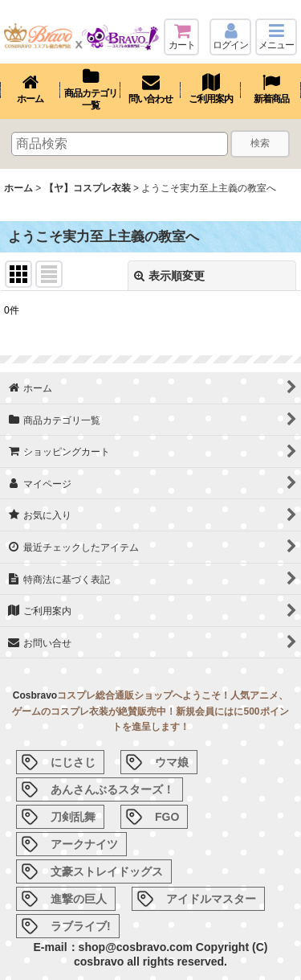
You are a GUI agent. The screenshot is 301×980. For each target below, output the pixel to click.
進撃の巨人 (79, 899)
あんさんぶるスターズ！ (112, 789)
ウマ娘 (172, 762)
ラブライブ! (81, 926)
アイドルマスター (211, 899)
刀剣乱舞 (73, 817)
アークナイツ (84, 844)
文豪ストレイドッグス (107, 871)
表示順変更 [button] (169, 276)
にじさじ (73, 762)
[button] (276, 37)
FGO (167, 817)
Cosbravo (35, 695)
